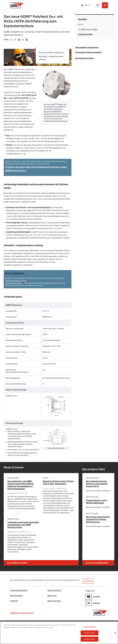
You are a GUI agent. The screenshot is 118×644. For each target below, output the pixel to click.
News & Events (54, 590)
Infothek (14, 601)
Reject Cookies (90, 633)
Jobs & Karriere (54, 601)
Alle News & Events (18, 563)
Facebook (27, 40)
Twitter (19, 40)
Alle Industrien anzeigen (84, 58)
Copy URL (15, 40)
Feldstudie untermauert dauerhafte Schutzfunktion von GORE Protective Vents (22, 525)
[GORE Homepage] (17, 5)
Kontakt (88, 581)
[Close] (115, 633)
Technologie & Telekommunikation (88, 52)
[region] (59, 633)
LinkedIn (93, 603)
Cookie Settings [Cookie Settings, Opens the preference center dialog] (90, 627)
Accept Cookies (89, 639)
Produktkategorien (19, 590)
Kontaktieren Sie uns (15, 283)
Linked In (23, 40)
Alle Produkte (16, 596)
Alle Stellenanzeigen (97, 563)
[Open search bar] (97, 5)
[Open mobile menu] (105, 5)
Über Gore (52, 596)
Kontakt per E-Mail (85, 34)
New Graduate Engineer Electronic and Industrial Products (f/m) (98, 484)
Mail (11, 40)
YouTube (93, 596)
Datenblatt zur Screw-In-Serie (17, 281)
